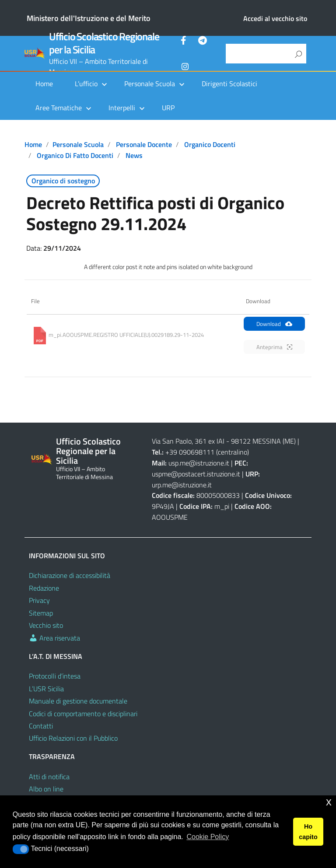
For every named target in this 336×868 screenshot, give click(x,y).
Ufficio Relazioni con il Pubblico (73, 738)
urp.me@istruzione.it (182, 485)
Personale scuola (78, 144)
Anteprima (274, 347)
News (134, 155)
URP (168, 108)
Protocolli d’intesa (55, 676)
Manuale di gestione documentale (78, 701)
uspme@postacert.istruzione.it (196, 474)
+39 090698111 (190, 452)
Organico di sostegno (63, 181)
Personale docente (144, 144)
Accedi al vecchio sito (275, 18)
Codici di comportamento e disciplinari (83, 714)
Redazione (44, 588)
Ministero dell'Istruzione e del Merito (89, 18)
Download (274, 324)
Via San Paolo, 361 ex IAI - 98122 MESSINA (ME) (224, 441)
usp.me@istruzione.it (199, 463)
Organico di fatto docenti (75, 155)
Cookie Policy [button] (208, 837)
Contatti (41, 726)
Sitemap (41, 613)
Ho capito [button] (308, 832)
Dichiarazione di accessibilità (70, 575)
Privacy (39, 600)
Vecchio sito (46, 625)
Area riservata (54, 638)
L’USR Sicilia (46, 689)
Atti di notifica (49, 777)
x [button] (329, 802)
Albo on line (46, 789)
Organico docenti (210, 144)
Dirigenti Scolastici (229, 84)
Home (44, 84)
